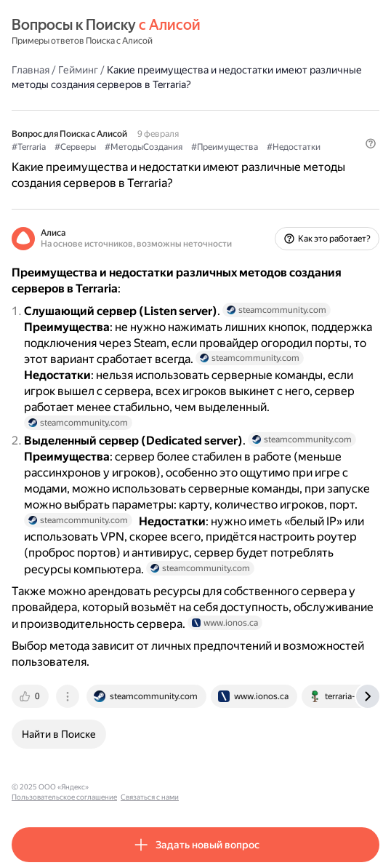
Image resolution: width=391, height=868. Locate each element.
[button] (371, 143)
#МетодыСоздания (144, 147)
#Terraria (29, 147)
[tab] (31, 696)
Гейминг (78, 70)
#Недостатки (294, 147)
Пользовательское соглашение (148, 787)
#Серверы (75, 147)
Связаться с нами (233, 787)
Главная (31, 70)
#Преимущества (225, 147)
